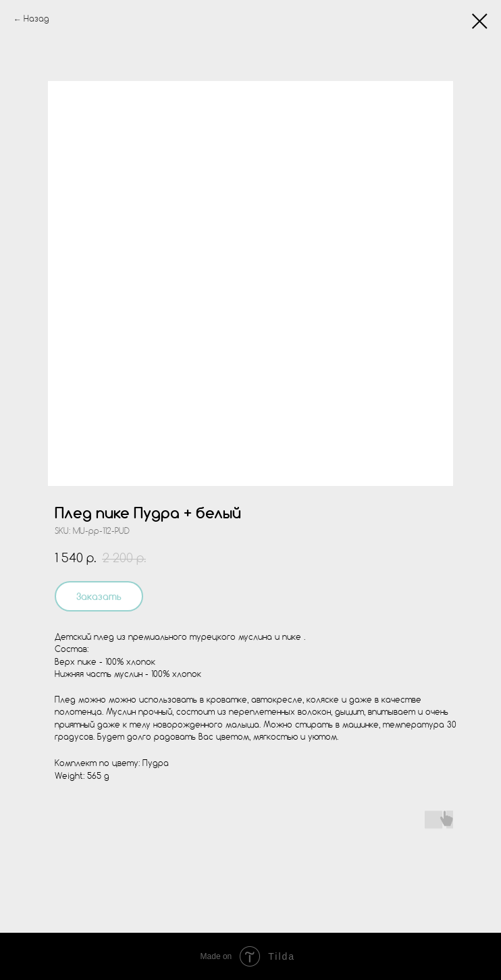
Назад (36, 20)
